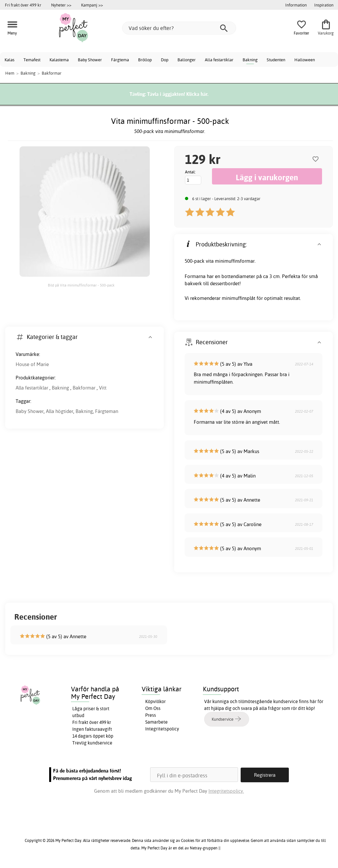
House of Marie (32, 364)
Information (296, 5)
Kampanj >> (92, 5)
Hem (10, 73)
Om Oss (153, 708)
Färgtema (120, 60)
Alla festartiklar (219, 60)
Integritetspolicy (162, 729)
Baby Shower (90, 60)
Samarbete (156, 722)
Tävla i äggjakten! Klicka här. (178, 94)
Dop (165, 60)
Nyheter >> (61, 5)
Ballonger (187, 60)
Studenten (276, 60)
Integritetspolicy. (226, 791)
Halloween (305, 60)
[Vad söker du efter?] (179, 28)
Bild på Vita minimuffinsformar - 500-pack (81, 285)
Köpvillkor (155, 701)
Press (151, 715)
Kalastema (59, 60)
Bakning (250, 60)
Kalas (9, 60)
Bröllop (145, 60)
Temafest (32, 60)
